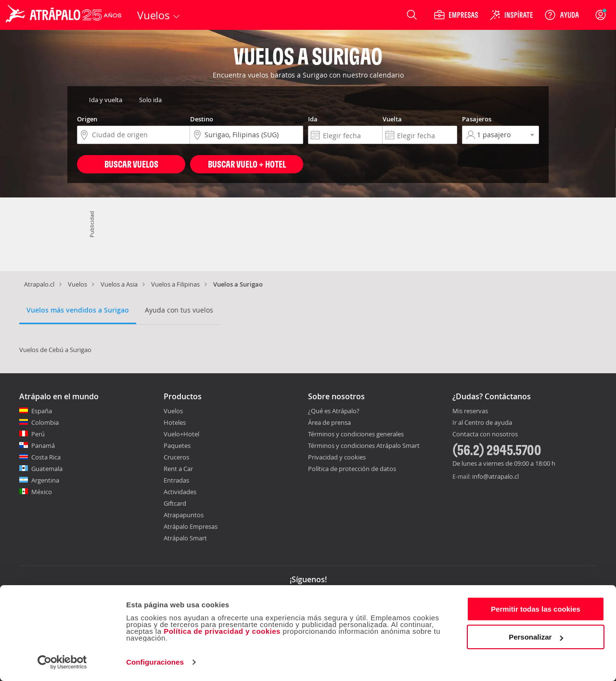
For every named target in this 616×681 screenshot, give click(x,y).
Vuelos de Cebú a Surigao (55, 350)
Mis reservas (470, 411)
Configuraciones (155, 662)
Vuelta (392, 119)
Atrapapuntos (184, 515)
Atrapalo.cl (39, 284)
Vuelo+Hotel (181, 434)
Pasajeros (477, 119)
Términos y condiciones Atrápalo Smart (364, 445)
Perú (38, 434)
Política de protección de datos (352, 469)
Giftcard (175, 503)
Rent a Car (178, 469)
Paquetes (177, 445)
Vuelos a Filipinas (175, 284)
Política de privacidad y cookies (222, 631)
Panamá (43, 445)
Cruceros (176, 457)
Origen (87, 119)
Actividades (180, 492)
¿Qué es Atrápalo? (334, 411)
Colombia (45, 422)
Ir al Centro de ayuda (482, 423)
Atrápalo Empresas (191, 526)
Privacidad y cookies (337, 457)
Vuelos (77, 284)
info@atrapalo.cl (495, 476)
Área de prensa (329, 422)
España (42, 411)
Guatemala (47, 469)
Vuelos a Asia (119, 284)
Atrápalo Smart (185, 538)
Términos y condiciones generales (356, 434)
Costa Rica (46, 457)
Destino (202, 119)
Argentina (45, 480)
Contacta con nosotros (485, 434)
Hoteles (175, 422)
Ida (313, 119)
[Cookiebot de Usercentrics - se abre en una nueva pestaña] (62, 662)
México (42, 492)
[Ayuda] (562, 15)
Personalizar (536, 637)
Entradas (176, 480)
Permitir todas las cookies (536, 609)
